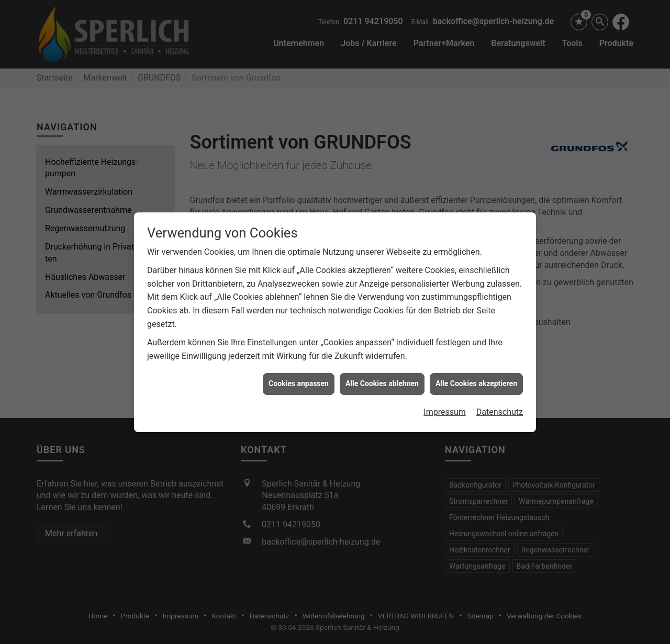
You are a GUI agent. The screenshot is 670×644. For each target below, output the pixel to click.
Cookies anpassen (299, 380)
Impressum (445, 408)
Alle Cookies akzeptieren (476, 380)
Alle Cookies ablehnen (382, 380)
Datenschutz (500, 408)
